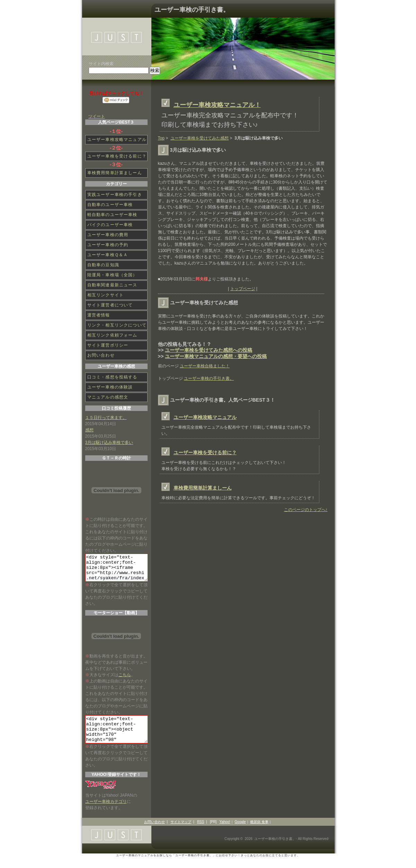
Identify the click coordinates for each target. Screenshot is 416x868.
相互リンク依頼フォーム (112, 335)
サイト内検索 (101, 64)
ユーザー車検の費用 (108, 235)
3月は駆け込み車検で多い (109, 442)
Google (240, 832)
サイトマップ (181, 832)
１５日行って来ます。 (106, 418)
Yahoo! (225, 832)
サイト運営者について (110, 305)
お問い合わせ (101, 355)
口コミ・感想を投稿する (112, 377)
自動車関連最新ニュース (112, 285)
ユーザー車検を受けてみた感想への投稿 (209, 350)
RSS (201, 832)
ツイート (97, 116)
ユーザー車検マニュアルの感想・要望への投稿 (216, 356)
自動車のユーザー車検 (110, 205)
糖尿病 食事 (259, 832)
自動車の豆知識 (103, 265)
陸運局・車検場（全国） (112, 275)
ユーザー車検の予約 (108, 245)
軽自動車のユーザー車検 (112, 215)
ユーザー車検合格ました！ (205, 366)
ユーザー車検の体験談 (110, 387)
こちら (125, 680)
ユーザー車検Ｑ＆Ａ (108, 255)
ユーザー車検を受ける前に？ (205, 453)
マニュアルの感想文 (108, 397)
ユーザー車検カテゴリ (106, 812)
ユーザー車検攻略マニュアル (205, 417)
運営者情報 (99, 315)
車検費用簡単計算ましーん (203, 488)
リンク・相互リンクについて (117, 325)
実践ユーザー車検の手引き (115, 195)
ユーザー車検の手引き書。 (192, 10)
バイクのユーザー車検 (110, 225)
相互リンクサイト (106, 295)
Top (161, 138)
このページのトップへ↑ (306, 510)
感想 (89, 430)
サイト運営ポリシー (108, 345)
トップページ (243, 289)
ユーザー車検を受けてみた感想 (200, 138)
